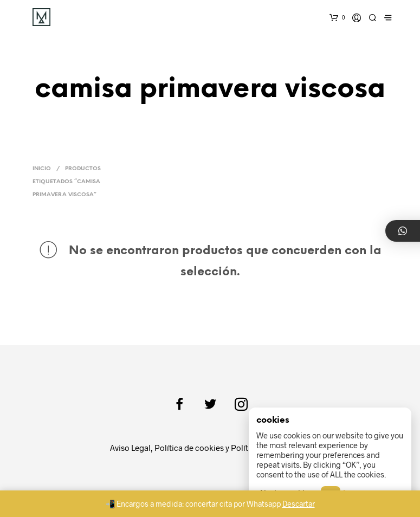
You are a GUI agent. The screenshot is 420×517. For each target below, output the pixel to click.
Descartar (299, 504)
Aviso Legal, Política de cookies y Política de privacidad (210, 448)
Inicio (42, 169)
